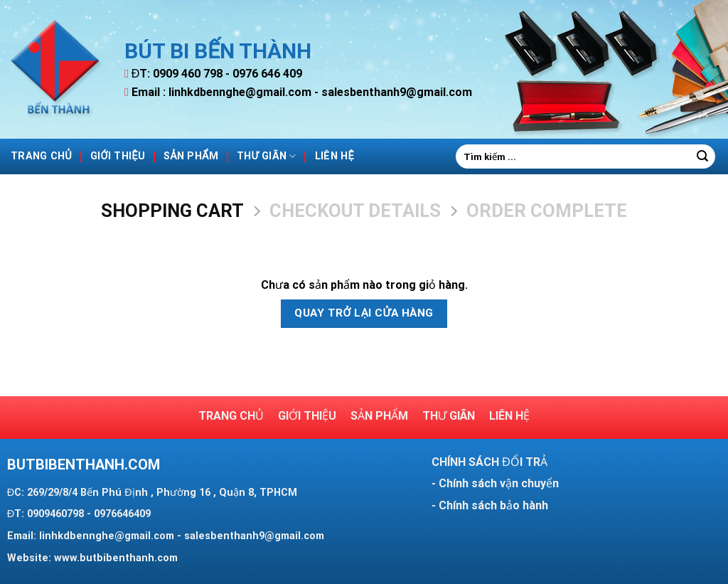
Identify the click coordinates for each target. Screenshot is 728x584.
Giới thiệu (118, 156)
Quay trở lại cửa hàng (364, 313)
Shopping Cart (172, 211)
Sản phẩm (191, 156)
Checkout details (355, 211)
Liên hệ (334, 156)
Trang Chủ (41, 156)
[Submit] (702, 156)
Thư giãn (267, 156)
